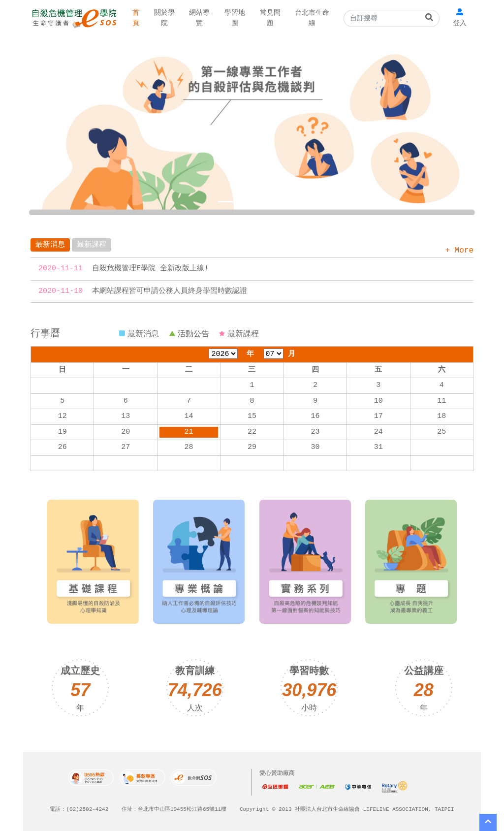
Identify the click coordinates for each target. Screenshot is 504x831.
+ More (459, 251)
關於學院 (161, 18)
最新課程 (92, 245)
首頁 (135, 18)
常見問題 (259, 18)
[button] (58, 126)
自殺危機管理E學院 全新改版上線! (150, 269)
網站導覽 (194, 18)
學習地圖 (226, 18)
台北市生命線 (298, 18)
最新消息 (50, 245)
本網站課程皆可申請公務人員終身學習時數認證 (170, 291)
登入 (461, 23)
